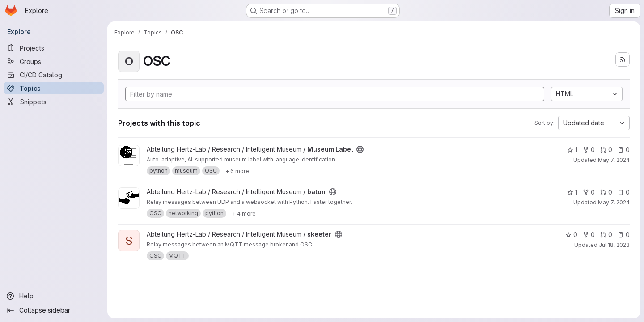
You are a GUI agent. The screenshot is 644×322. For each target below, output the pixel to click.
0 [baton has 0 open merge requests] (606, 192)
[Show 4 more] (244, 213)
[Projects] (54, 48)
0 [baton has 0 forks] (589, 192)
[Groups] (54, 61)
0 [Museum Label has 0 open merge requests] (606, 150)
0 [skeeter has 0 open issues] (624, 235)
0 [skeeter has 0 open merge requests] (606, 235)
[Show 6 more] (237, 171)
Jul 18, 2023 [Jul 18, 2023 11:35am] (614, 245)
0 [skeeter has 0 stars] (571, 235)
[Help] (54, 296)
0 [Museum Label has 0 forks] (589, 150)
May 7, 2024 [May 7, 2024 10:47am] (614, 160)
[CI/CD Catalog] (54, 75)
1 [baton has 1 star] (572, 192)
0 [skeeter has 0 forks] (589, 235)
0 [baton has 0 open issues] (624, 192)
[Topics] (54, 88)
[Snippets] (54, 102)
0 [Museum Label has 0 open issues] (624, 150)
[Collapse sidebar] (54, 310)
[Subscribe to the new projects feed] (623, 59)
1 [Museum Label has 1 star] (572, 150)
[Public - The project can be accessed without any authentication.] (360, 149)
